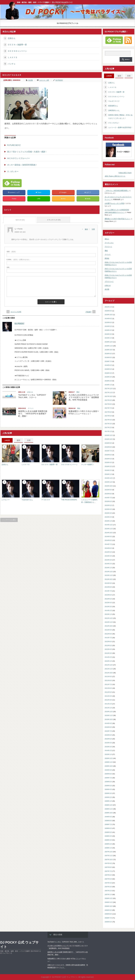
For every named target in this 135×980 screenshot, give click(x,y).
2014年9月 (108, 537)
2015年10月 (109, 486)
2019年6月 (108, 322)
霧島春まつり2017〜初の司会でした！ (117, 219)
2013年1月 (108, 614)
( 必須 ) (11, 252)
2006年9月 (108, 910)
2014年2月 (108, 564)
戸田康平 (88, 312)
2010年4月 (108, 743)
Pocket (14, 199)
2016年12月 (109, 435)
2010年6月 (108, 735)
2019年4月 (108, 330)
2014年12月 (109, 525)
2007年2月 (108, 891)
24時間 (7, 440)
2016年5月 (108, 459)
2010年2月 (108, 750)
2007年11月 (109, 856)
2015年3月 (108, 513)
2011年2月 (108, 704)
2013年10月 (109, 579)
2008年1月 (108, 848)
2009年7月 (108, 778)
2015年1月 (108, 521)
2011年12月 (109, 665)
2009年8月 (108, 774)
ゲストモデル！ (114, 123)
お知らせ (30, 392)
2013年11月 (109, 575)
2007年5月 (108, 879)
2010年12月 (109, 712)
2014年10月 (109, 533)
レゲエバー (6, 500)
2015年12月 (109, 478)
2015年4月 (108, 509)
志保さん (12, 38)
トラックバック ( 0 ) (54, 220)
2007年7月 (108, 871)
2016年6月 (108, 455)
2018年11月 (109, 346)
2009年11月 (109, 762)
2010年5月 (108, 739)
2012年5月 (108, 645)
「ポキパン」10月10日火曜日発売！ (117, 190)
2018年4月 (108, 373)
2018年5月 (108, 369)
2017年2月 (108, 427)
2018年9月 (108, 354)
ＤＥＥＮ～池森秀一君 (17, 45)
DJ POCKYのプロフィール (68, 23)
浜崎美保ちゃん (114, 110)
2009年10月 (109, 766)
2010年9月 (108, 723)
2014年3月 (108, 560)
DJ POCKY (59, 80)
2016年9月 (108, 443)
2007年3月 (108, 887)
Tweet (39, 192)
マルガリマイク (114, 101)
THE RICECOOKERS (69, 500)
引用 (93, 229)
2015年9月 (108, 490)
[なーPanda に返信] (87, 229)
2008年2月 (108, 844)
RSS (63, 199)
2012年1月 (108, 661)
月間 (29, 440)
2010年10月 (109, 719)
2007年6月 (108, 875)
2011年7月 (108, 684)
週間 (18, 440)
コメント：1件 (44, 80)
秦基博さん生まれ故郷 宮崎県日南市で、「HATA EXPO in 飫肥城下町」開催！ (33, 414)
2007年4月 (108, 883)
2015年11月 (109, 482)
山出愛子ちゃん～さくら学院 (114, 203)
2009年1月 (108, 801)
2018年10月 (109, 350)
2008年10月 (109, 813)
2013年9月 (108, 583)
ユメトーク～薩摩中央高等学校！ (120, 128)
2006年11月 (109, 902)
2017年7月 (108, 408)
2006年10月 (109, 906)
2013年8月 (108, 587)
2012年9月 (108, 630)
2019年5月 (108, 326)
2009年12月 (109, 758)
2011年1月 (108, 708)
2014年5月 (108, 552)
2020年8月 (108, 311)
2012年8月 (108, 634)
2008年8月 (108, 821)
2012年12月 (109, 618)
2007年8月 (108, 867)
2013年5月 (108, 599)
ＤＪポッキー (13, 171)
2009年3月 (108, 793)
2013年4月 (108, 603)
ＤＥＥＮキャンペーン (17, 51)
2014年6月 (108, 548)
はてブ (88, 192)
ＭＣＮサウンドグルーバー (19, 158)
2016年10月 (109, 439)
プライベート (109, 281)
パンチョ (12, 64)
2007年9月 (108, 863)
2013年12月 (109, 572)
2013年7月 (108, 591)
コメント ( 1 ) (20, 220)
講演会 (107, 258)
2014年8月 (108, 540)
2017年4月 (108, 420)
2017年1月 (108, 431)
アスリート (108, 247)
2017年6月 (108, 412)
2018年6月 (108, 365)
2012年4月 (108, 649)
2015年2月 (108, 517)
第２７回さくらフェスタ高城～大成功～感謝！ (27, 152)
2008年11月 (109, 809)
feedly (88, 199)
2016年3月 (108, 466)
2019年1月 (108, 338)
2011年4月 (108, 696)
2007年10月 (109, 860)
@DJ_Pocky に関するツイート (115, 176)
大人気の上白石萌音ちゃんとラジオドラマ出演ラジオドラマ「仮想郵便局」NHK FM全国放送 (84, 397)
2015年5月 (108, 505)
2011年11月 (109, 669)
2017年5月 (108, 416)
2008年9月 (108, 817)
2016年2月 (108, 470)
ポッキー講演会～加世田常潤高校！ (22, 165)
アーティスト (109, 243)
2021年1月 (108, 307)
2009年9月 (108, 770)
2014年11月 (109, 529)
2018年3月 (108, 377)
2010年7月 (108, 731)
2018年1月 (108, 385)
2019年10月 (109, 315)
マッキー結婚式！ (88, 464)
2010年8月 (108, 727)
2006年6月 (108, 922)
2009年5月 (108, 786)
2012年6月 (108, 642)
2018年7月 (108, 361)
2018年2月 (108, 381)
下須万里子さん (27, 500)
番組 (78, 392)
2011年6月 (108, 688)
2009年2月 (108, 797)
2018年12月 (109, 342)
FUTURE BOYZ (14, 145)
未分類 (31, 80)
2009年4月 (108, 789)
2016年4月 (108, 462)
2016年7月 (108, 451)
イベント (31, 408)
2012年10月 (109, 626)
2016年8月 (108, 447)
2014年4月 (108, 556)
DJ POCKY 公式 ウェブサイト (19, 945)
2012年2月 (108, 657)
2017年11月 (109, 392)
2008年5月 (108, 832)
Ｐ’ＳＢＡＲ (46, 500)
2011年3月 (108, 700)
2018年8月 (108, 357)
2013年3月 (108, 607)
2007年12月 (109, 852)
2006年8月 (108, 914)
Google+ (63, 192)
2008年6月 (108, 828)
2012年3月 (108, 653)
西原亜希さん (113, 106)
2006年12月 (109, 898)
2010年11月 (109, 715)
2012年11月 (109, 622)
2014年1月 (108, 568)
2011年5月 (108, 692)
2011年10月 (109, 673)
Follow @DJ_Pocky (125, 173)
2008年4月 (108, 836)
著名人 (107, 239)
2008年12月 (109, 805)
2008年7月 (108, 824)
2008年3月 (108, 840)
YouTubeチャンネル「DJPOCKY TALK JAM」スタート (66, 942)
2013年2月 (108, 610)
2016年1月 (108, 474)
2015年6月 (108, 501)
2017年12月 (109, 389)
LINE (39, 199)
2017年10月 (109, 396)
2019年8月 (108, 319)
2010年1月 (108, 754)
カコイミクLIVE (16, 312)
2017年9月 (108, 400)
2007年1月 (108, 895)
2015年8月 (108, 494)
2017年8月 (108, 404)
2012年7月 (108, 638)
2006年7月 (108, 918)
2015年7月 (108, 498)
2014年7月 (108, 544)
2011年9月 (108, 677)
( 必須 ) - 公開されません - (19, 260)
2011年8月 (108, 680)
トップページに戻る (9, 520)
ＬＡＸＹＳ (13, 57)
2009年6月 (108, 782)
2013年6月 (108, 595)
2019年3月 (108, 334)
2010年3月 (108, 747)
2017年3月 (108, 424)
